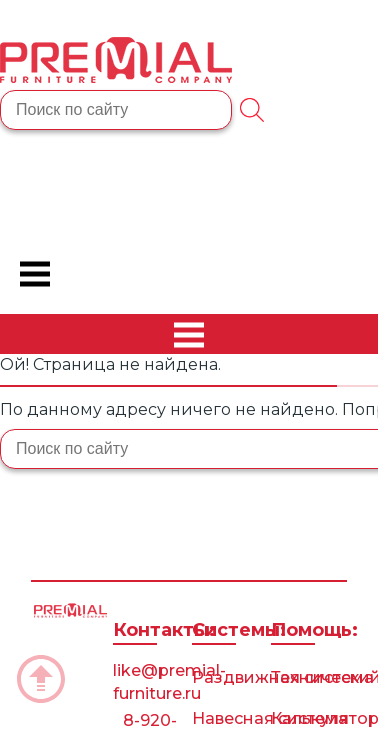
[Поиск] (252, 110)
